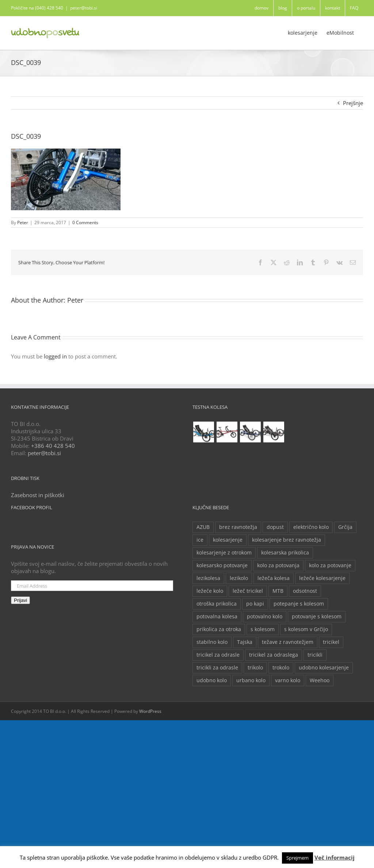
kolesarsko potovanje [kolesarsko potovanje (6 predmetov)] (222, 565)
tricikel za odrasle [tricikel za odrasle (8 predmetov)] (218, 655)
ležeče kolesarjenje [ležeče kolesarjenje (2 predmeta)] (322, 578)
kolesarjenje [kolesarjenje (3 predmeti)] (228, 540)
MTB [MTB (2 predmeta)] (278, 591)
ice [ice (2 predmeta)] (200, 540)
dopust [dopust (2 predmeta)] (275, 527)
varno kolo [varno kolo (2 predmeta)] (288, 680)
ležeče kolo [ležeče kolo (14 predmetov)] (210, 591)
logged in (55, 356)
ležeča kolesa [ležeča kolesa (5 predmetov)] (274, 578)
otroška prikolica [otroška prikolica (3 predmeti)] (217, 604)
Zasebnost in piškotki (38, 495)
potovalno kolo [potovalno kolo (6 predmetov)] (265, 617)
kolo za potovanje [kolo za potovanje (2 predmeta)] (330, 565)
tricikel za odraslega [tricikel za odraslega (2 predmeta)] (274, 655)
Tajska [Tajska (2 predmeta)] (245, 642)
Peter (23, 222)
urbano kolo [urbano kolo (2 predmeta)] (251, 680)
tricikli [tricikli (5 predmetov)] (315, 655)
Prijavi (20, 600)
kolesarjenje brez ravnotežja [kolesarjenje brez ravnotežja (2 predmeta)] (287, 540)
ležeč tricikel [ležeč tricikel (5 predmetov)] (248, 591)
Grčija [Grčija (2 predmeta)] (345, 527)
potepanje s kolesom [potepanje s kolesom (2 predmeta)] (299, 604)
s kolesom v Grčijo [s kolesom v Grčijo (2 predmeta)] (306, 629)
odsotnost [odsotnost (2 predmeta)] (305, 591)
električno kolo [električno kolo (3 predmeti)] (311, 527)
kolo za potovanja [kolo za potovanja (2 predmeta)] (278, 565)
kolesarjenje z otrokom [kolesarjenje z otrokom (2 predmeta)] (224, 553)
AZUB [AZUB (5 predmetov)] (203, 527)
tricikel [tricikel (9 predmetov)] (331, 642)
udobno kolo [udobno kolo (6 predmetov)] (212, 680)
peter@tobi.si (84, 8)
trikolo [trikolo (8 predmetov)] (255, 668)
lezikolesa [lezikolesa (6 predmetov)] (208, 578)
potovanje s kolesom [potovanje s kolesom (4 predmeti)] (317, 617)
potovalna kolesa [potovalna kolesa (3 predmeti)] (217, 617)
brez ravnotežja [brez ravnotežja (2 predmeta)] (238, 527)
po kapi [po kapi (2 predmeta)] (255, 604)
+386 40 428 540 (53, 446)
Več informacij (335, 857)
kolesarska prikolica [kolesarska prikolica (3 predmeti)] (285, 553)
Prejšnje (353, 103)
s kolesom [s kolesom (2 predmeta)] (263, 629)
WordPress (150, 711)
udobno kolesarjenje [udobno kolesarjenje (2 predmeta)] (324, 668)
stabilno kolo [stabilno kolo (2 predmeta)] (212, 642)
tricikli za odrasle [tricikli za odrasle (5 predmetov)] (217, 668)
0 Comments (85, 222)
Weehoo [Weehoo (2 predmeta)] (320, 680)
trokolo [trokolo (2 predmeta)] (281, 668)
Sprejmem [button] (297, 858)
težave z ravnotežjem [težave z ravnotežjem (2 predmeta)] (288, 642)
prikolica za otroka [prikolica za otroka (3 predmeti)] (219, 629)
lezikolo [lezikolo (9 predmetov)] (239, 578)
